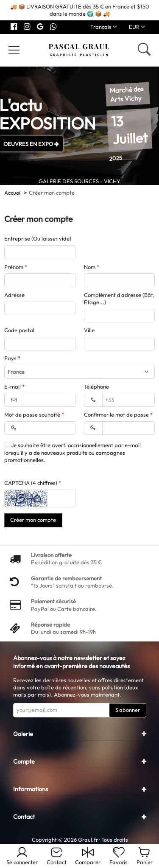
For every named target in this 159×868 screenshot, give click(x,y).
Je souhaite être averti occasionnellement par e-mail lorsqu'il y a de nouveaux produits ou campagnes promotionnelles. (73, 452)
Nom (90, 267)
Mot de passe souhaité (33, 414)
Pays (11, 358)
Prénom (14, 267)
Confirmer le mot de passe (117, 414)
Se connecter (22, 856)
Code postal (19, 330)
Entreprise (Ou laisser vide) (38, 238)
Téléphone (96, 386)
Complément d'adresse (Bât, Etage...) (119, 298)
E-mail (13, 386)
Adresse (14, 295)
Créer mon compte (33, 520)
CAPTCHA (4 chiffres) (31, 483)
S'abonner (128, 710)
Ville (89, 330)
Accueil (13, 193)
